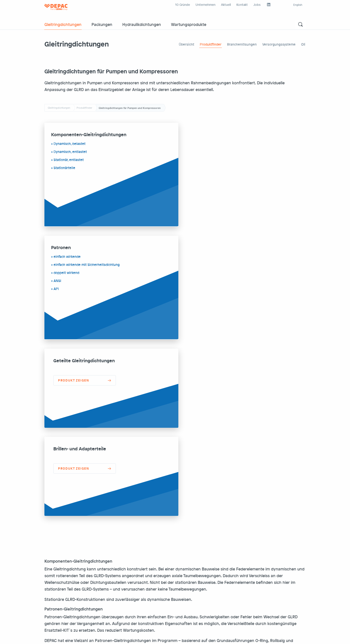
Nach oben (293, 637)
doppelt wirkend (200, 160)
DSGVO (67, 637)
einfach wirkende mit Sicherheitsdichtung (221, 152)
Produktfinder (211, 44)
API (190, 176)
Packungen (102, 24)
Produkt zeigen (74, 268)
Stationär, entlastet (69, 160)
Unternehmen (205, 5)
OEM (305, 44)
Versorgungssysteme (279, 44)
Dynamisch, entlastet (70, 152)
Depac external (121, 637)
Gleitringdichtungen (63, 24)
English (298, 5)
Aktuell (226, 5)
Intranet (140, 637)
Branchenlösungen (242, 44)
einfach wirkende (201, 144)
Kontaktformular (276, 603)
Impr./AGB (52, 637)
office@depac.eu (149, 584)
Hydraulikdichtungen (142, 24)
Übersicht (186, 44)
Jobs (257, 5)
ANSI (191, 168)
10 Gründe (183, 5)
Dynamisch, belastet (70, 144)
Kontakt (242, 5)
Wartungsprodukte (189, 24)
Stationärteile (64, 168)
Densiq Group (159, 637)
